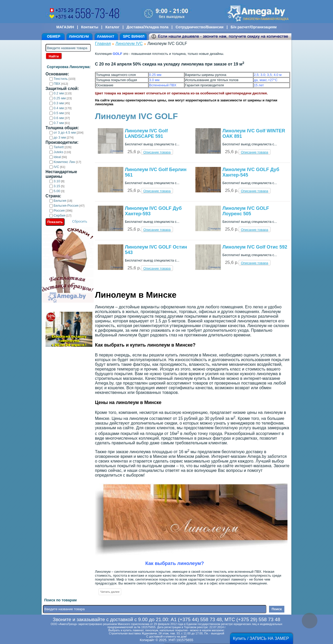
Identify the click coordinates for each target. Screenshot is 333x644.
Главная (103, 44)
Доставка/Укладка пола (147, 27)
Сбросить (80, 221)
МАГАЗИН (65, 27)
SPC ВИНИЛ (134, 36)
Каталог (112, 27)
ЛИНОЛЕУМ (79, 37)
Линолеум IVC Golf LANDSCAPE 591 (146, 134)
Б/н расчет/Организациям (254, 27)
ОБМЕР (54, 36)
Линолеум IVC (129, 44)
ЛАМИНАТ (106, 37)
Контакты (90, 27)
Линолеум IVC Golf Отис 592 (255, 247)
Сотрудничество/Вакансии (200, 27)
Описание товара (157, 152)
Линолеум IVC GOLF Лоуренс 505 (246, 211)
